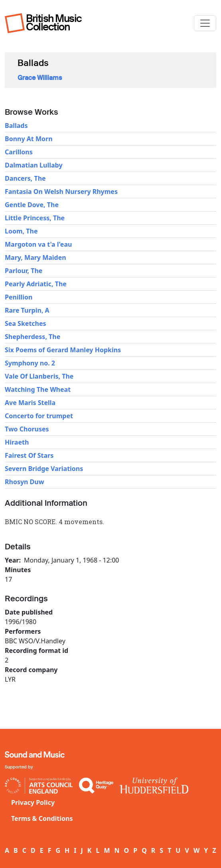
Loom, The (21, 231)
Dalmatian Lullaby (34, 165)
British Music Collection (54, 23)
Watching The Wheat (38, 389)
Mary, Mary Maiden (36, 257)
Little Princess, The (35, 218)
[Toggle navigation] (205, 23)
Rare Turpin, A (27, 310)
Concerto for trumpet (39, 416)
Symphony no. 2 (30, 363)
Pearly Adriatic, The (36, 284)
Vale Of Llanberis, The (39, 376)
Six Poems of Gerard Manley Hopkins (63, 350)
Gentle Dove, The (32, 205)
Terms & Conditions (42, 818)
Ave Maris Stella (30, 403)
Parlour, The (24, 271)
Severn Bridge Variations (44, 469)
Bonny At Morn (29, 139)
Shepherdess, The (33, 337)
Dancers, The (25, 178)
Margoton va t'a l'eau (38, 244)
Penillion (19, 297)
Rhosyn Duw (24, 482)
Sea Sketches (26, 323)
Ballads (16, 126)
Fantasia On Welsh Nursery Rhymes (61, 192)
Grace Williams (40, 78)
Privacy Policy (33, 802)
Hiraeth (17, 442)
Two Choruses (27, 429)
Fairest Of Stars (29, 455)
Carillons (19, 152)
